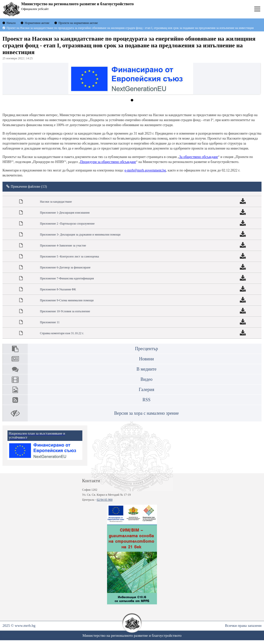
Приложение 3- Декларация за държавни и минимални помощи (80, 235)
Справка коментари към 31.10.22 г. (62, 333)
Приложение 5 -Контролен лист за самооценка (69, 256)
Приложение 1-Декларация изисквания (65, 213)
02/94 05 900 (105, 500)
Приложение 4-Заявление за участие (63, 245)
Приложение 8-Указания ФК (58, 289)
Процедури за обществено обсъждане (108, 162)
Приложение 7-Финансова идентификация (67, 278)
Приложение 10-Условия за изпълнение (65, 311)
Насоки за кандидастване (56, 202)
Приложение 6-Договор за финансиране (65, 267)
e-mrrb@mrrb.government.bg (145, 170)
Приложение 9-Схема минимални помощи (67, 300)
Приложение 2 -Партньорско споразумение (67, 224)
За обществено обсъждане (199, 157)
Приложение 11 (50, 322)
